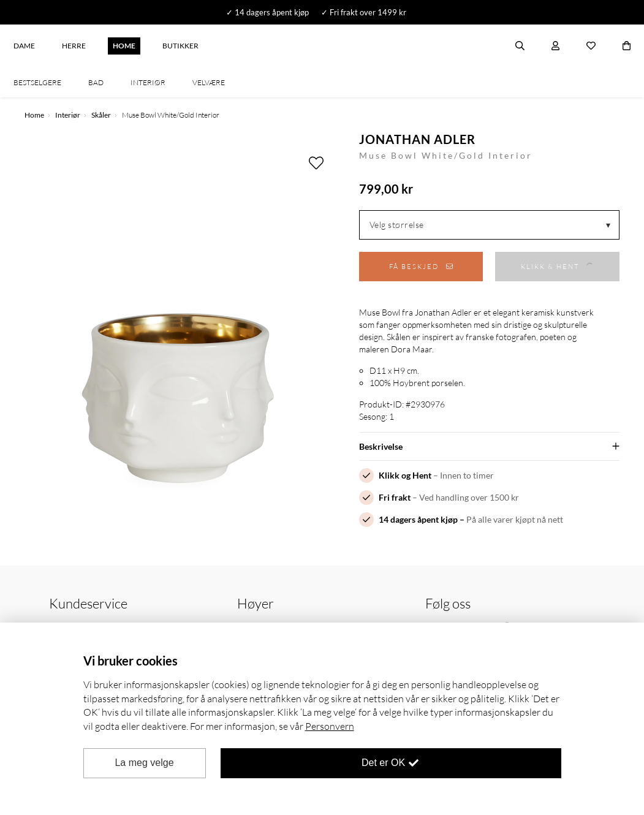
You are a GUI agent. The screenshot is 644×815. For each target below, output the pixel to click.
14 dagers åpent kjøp (418, 519)
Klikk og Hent (405, 475)
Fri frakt (395, 497)
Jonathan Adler (417, 139)
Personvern (330, 726)
